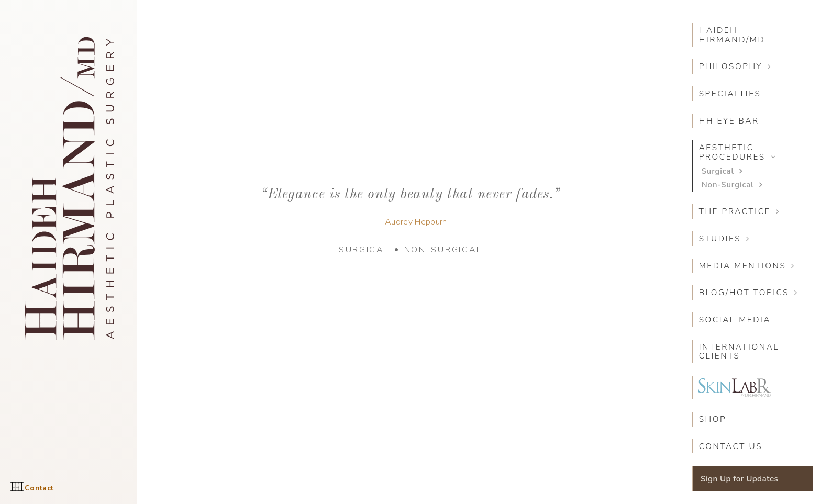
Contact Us (731, 446)
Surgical (364, 250)
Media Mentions (743, 266)
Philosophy (731, 66)
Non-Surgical (443, 250)
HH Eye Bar (729, 121)
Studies (720, 238)
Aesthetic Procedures (732, 152)
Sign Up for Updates (739, 479)
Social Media (735, 320)
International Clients (739, 351)
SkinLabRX (735, 388)
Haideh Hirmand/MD (732, 35)
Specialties (730, 93)
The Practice (735, 211)
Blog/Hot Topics (744, 292)
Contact (39, 488)
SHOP (713, 419)
